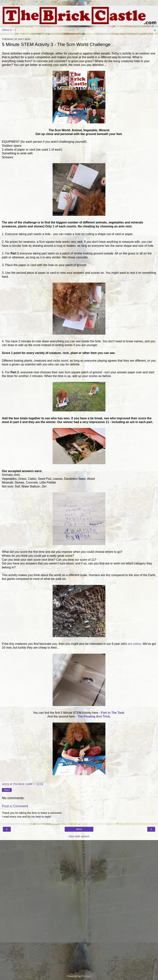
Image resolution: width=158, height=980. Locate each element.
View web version (79, 836)
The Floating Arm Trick (94, 716)
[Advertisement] (79, 859)
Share (7, 790)
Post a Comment (15, 806)
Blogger (86, 976)
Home (79, 829)
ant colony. (135, 644)
